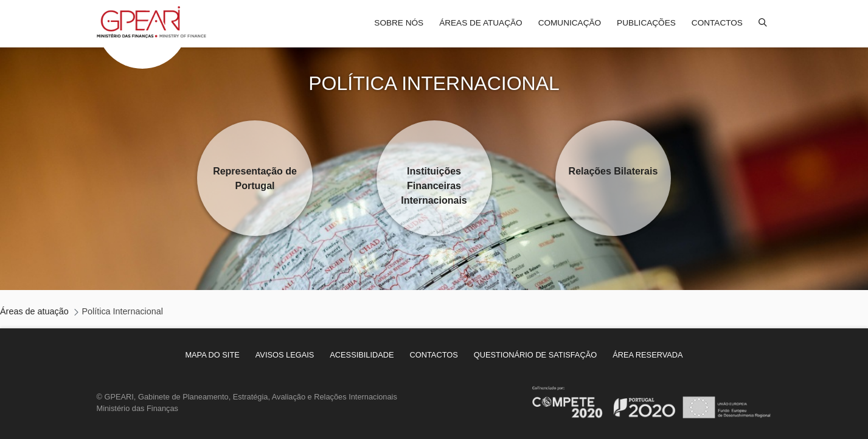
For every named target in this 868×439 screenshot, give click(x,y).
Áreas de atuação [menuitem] (481, 23)
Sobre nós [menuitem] (399, 23)
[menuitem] (212, 355)
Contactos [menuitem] (717, 23)
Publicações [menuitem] (646, 23)
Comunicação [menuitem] (570, 23)
